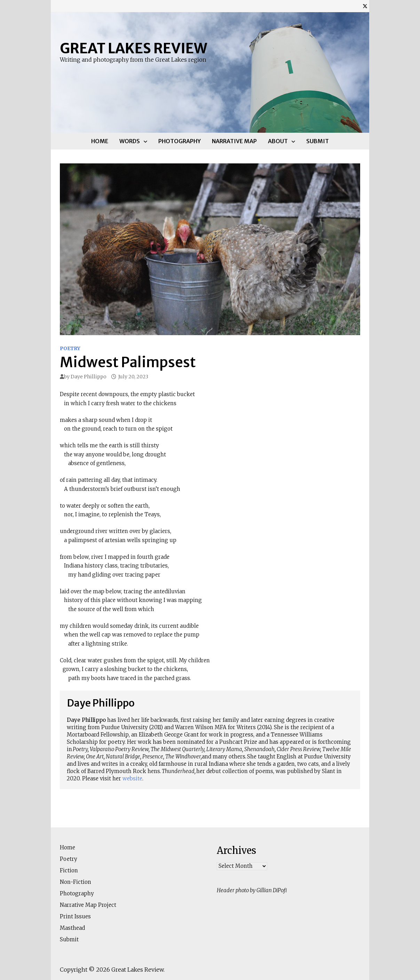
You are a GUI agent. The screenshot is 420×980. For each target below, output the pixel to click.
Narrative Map (234, 141)
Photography (180, 141)
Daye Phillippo (89, 377)
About (278, 141)
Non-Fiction (76, 882)
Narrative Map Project (88, 905)
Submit (318, 141)
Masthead (72, 928)
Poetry (70, 348)
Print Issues (75, 916)
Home (100, 141)
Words (130, 141)
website (132, 778)
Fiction (69, 870)
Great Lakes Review (133, 48)
